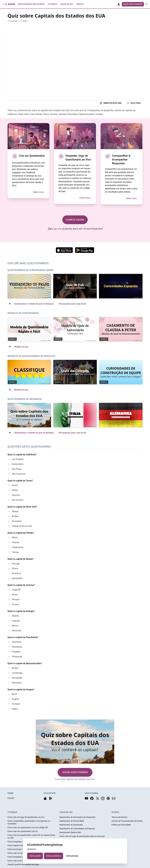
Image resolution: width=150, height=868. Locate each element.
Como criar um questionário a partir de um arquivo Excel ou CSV (31, 836)
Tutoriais (52, 4)
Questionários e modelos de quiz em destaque (34, 304)
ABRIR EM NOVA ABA (111, 103)
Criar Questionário (133, 4)
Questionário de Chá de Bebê (72, 821)
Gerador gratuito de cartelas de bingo (23, 864)
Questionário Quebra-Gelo (70, 832)
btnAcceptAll (35, 856)
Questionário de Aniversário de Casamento (77, 817)
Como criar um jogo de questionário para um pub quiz (82, 836)
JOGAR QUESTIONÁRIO (75, 772)
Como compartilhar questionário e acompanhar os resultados (29, 822)
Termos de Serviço (120, 817)
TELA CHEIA (134, 103)
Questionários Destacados (31, 4)
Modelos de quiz (21, 347)
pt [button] (147, 4)
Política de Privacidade (121, 825)
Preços (80, 4)
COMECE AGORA (75, 220)
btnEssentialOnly (53, 856)
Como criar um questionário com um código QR (28, 827)
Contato (11, 798)
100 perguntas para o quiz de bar (72, 304)
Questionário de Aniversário (71, 825)
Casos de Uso (67, 4)
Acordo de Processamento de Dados (127, 821)
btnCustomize (72, 856)
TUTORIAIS (12, 812)
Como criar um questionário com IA (23, 831)
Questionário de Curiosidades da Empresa (77, 829)
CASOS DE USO (66, 812)
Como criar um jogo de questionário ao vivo (26, 817)
